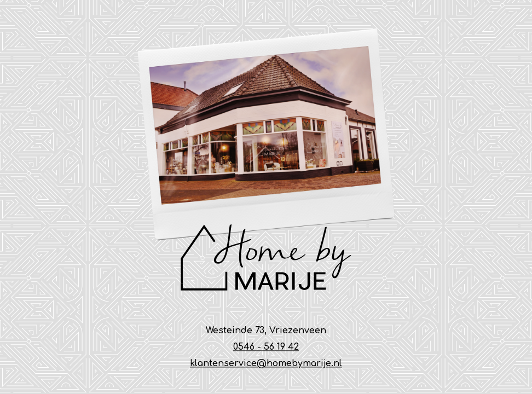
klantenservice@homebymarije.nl (266, 364)
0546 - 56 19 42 (266, 347)
